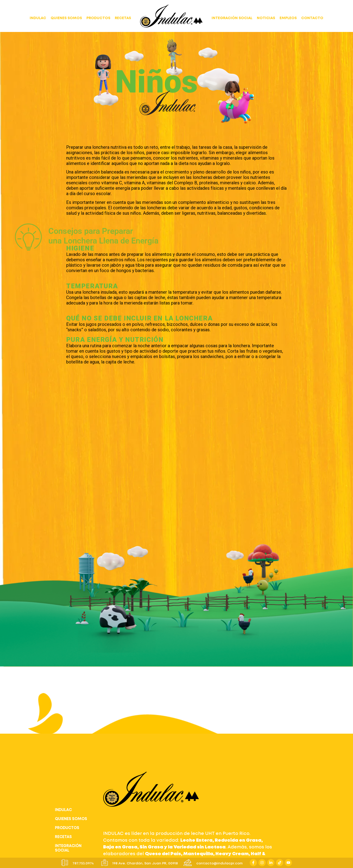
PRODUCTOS (98, 18)
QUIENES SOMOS (66, 18)
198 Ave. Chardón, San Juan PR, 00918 (145, 863)
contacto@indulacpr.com (219, 863)
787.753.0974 (83, 863)
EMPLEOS (288, 18)
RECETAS (123, 18)
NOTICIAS (266, 18)
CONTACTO (312, 18)
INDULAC (38, 18)
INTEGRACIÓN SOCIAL (232, 18)
